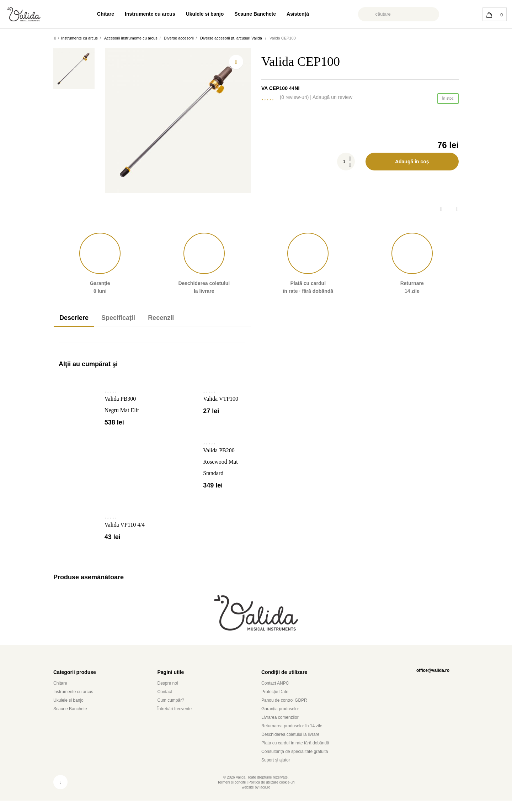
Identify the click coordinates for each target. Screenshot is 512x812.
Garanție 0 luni (100, 263)
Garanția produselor (284, 720)
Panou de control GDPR (287, 711)
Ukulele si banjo (205, 14)
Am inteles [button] (487, 803)
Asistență (308, 14)
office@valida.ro (430, 682)
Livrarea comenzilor (284, 729)
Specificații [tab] (125, 318)
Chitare (95, 14)
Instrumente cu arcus (144, 14)
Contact (166, 703)
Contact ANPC (278, 694)
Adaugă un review (363, 97)
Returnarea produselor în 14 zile (296, 737)
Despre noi (170, 694)
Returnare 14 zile (412, 263)
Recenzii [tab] (172, 318)
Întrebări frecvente (178, 720)
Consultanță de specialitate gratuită (301, 763)
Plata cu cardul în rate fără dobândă (302, 754)
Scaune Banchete (261, 14)
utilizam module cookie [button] (149, 803)
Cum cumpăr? (173, 711)
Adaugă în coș (412, 162)
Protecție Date (277, 703)
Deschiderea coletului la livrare (295, 746)
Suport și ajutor (278, 771)
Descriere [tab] (76, 318)
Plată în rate (308, 263)
